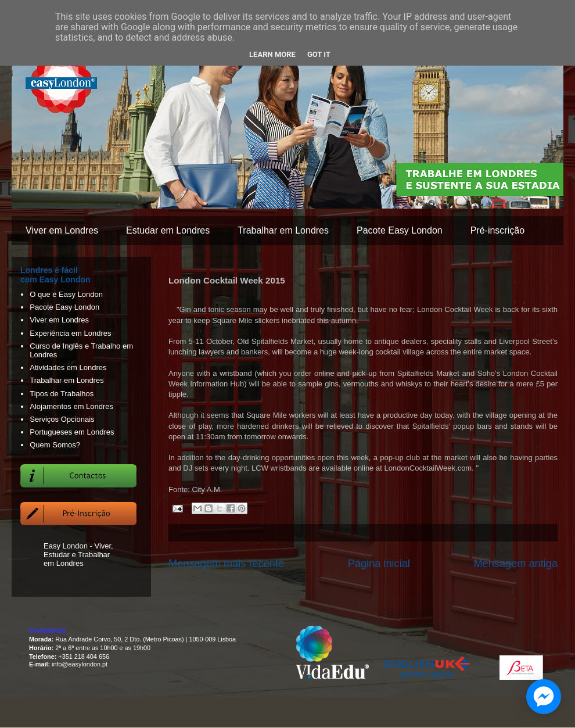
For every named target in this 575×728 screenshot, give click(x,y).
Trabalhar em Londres (283, 230)
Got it (319, 54)
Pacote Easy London (400, 230)
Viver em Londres (62, 230)
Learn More (272, 54)
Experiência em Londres (70, 333)
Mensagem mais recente (226, 564)
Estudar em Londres (168, 230)
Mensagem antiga (515, 564)
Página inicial (379, 564)
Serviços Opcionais (62, 419)
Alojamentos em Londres (71, 406)
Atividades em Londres (68, 367)
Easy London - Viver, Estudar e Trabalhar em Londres (78, 555)
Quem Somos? (55, 445)
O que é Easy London (66, 294)
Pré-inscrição (497, 230)
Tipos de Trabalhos (62, 394)
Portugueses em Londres (72, 432)
